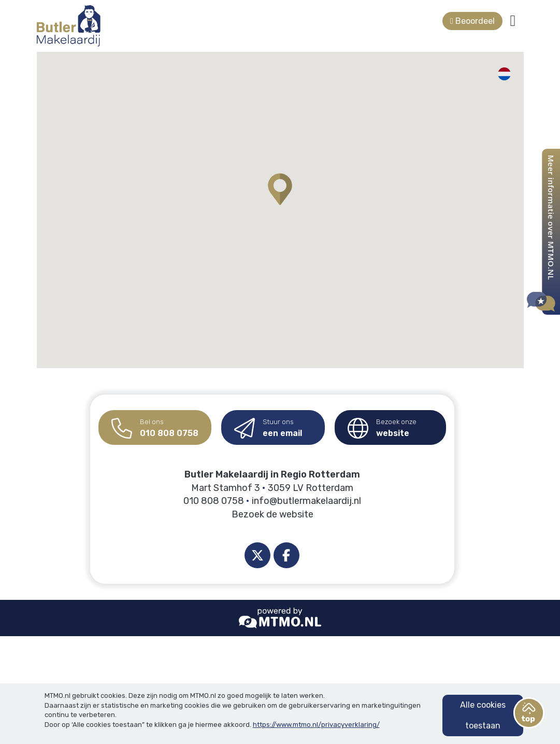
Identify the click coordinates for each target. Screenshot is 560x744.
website (382, 424)
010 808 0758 (155, 424)
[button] (280, 189)
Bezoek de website (272, 514)
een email (268, 424)
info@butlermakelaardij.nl (306, 501)
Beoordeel (472, 21)
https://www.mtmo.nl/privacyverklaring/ (316, 725)
